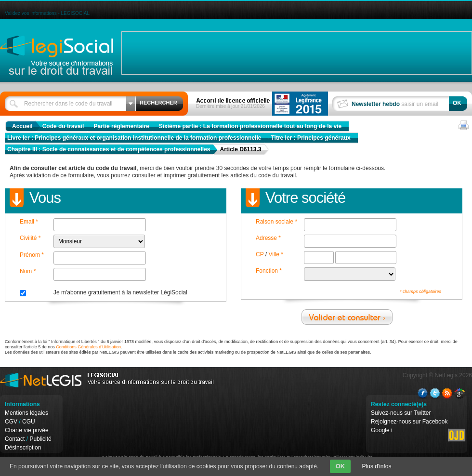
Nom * (28, 271)
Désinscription (23, 448)
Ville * (275, 254)
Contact (15, 439)
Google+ (382, 430)
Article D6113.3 (240, 149)
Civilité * (30, 238)
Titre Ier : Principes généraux (310, 138)
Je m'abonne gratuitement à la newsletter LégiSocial (120, 292)
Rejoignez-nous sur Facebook (409, 422)
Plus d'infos (377, 466)
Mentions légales (26, 413)
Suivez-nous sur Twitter (401, 413)
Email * (29, 222)
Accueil (22, 126)
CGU (29, 422)
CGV (11, 422)
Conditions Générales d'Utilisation (88, 347)
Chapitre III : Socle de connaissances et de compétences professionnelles (109, 149)
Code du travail (63, 126)
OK (341, 466)
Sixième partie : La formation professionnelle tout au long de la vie (250, 126)
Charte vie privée (27, 430)
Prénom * (32, 255)
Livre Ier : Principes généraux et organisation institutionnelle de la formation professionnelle (134, 138)
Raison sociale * (276, 222)
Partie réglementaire (121, 126)
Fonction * (269, 271)
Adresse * (268, 238)
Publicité (40, 439)
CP (260, 254)
